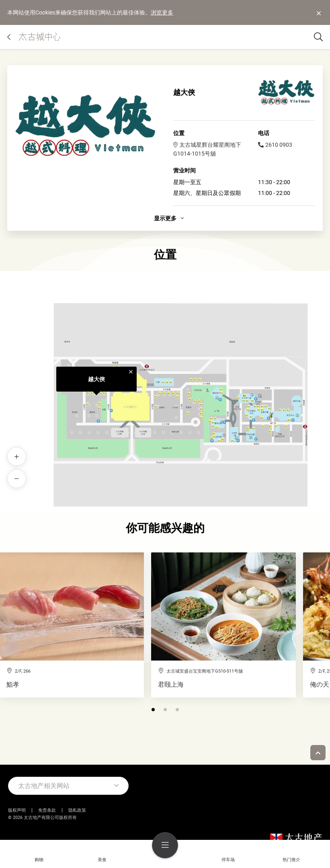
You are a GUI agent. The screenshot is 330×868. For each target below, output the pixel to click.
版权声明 (17, 810)
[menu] (165, 845)
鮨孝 (13, 685)
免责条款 (47, 810)
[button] (153, 710)
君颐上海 (171, 685)
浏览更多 (162, 12)
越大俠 (96, 379)
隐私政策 (77, 810)
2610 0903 (275, 145)
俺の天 (320, 685)
